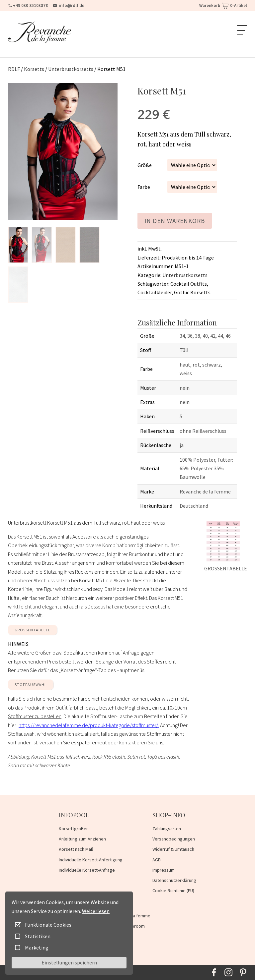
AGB (157, 860)
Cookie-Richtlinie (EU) (173, 891)
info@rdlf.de (69, 5)
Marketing (37, 948)
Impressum (164, 870)
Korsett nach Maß (76, 849)
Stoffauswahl (31, 685)
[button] (18, 245)
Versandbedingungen (174, 839)
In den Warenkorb (175, 221)
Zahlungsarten (167, 829)
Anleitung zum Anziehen (82, 839)
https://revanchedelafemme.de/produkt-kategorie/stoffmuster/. (89, 725)
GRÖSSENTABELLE (33, 630)
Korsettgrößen (74, 829)
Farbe (144, 187)
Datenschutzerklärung (174, 880)
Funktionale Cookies (48, 925)
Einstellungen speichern (69, 962)
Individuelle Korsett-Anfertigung (91, 860)
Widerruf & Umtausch (173, 849)
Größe (145, 165)
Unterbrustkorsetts (185, 275)
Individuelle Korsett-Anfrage (87, 870)
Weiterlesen (96, 911)
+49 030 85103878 (28, 5)
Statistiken (38, 936)
